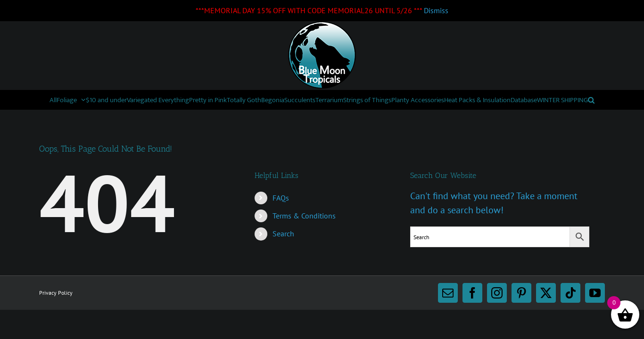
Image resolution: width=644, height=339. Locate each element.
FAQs (281, 217)
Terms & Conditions (304, 234)
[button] (415, 119)
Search (283, 252)
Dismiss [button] (436, 10)
